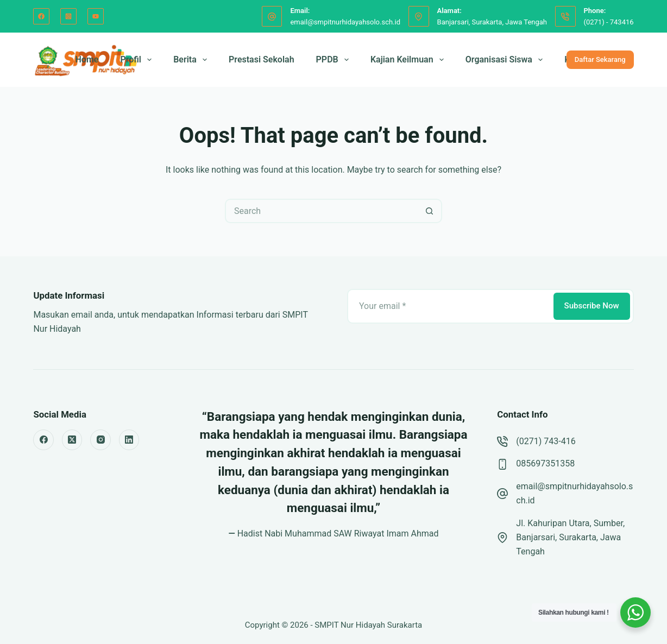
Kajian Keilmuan (409, 60)
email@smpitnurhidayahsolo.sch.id (345, 22)
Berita (192, 60)
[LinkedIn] (129, 440)
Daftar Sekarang (600, 59)
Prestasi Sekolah (262, 59)
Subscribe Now (592, 306)
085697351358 (545, 463)
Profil (138, 60)
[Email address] (449, 306)
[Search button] (430, 211)
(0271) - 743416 (609, 22)
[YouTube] (96, 16)
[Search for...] (321, 211)
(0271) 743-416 (546, 441)
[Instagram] (68, 16)
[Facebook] (41, 16)
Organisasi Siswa (506, 60)
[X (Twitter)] (72, 440)
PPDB (335, 60)
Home (87, 59)
